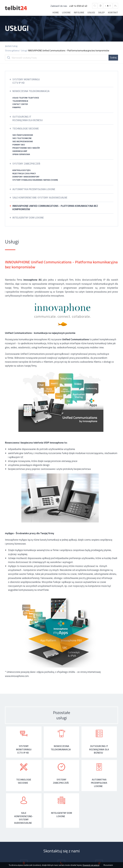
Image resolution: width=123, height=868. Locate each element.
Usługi (91, 12)
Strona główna (12, 51)
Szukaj (113, 57)
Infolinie (79, 12)
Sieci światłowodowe (23, 135)
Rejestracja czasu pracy (24, 173)
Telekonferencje (20, 101)
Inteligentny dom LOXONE (28, 218)
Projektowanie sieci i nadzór (26, 148)
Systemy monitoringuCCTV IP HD (26, 81)
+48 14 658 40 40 (78, 6)
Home (56, 12)
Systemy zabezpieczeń (26, 164)
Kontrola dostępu (21, 170)
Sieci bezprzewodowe (23, 141)
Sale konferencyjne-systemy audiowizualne (40, 198)
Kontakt (113, 12)
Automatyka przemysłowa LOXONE (34, 189)
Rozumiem (108, 865)
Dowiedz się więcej (91, 865)
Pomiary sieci (19, 145)
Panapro (17, 107)
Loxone (66, 12)
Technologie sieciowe (26, 129)
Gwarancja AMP (20, 151)
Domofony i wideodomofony (26, 177)
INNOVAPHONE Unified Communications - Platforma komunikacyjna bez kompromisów (69, 51)
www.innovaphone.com (17, 676)
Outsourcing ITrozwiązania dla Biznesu (28, 118)
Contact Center (20, 104)
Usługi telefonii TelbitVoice (26, 98)
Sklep (101, 12)
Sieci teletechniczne (22, 138)
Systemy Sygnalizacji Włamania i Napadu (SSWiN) (35, 180)
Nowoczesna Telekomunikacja (31, 91)
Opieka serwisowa (21, 154)
